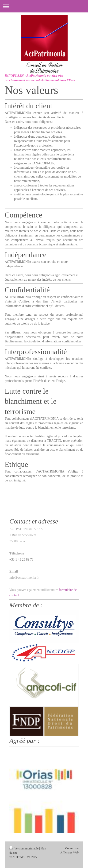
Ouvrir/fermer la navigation (44, 6)
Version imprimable (24, 848)
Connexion (72, 848)
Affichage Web (69, 852)
